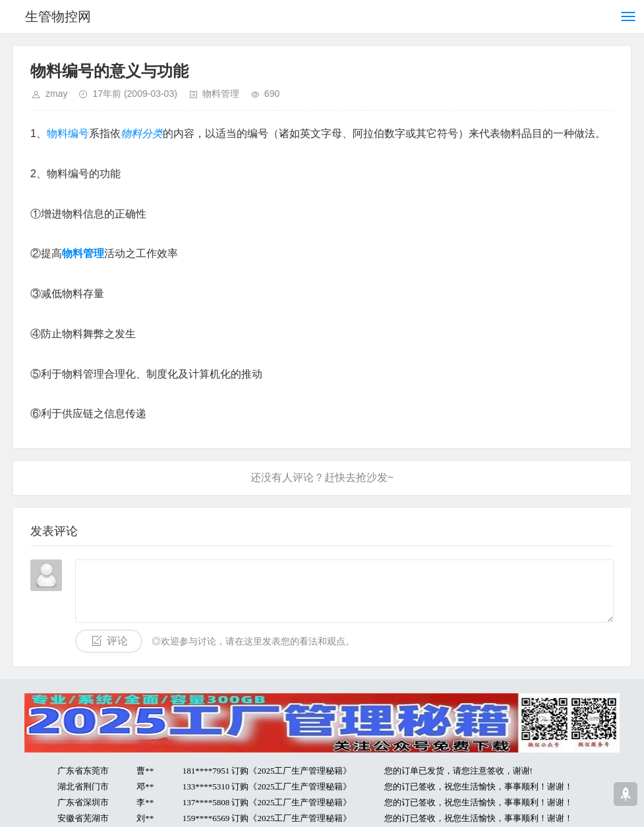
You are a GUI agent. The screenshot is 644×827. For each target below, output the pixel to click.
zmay (56, 94)
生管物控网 (58, 16)
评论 (117, 641)
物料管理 (221, 94)
